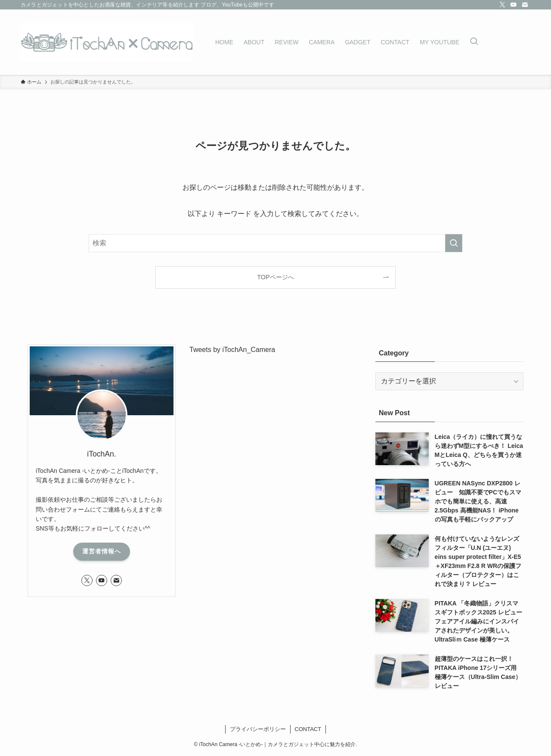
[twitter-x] (502, 5)
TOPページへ (275, 277)
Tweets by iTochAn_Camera (232, 350)
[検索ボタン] (474, 42)
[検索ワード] (275, 243)
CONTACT (308, 729)
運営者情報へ (102, 551)
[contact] (525, 5)
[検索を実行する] (454, 243)
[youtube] (514, 5)
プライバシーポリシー (258, 729)
